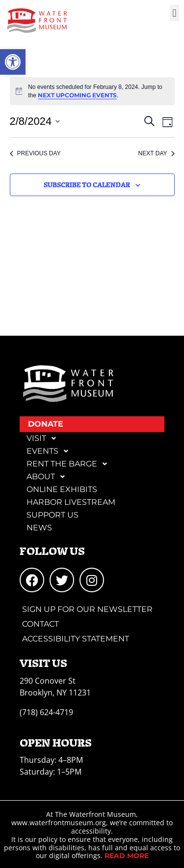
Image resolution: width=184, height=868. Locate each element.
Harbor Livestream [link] (71, 502)
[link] (13, 62)
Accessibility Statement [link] (76, 639)
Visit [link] (44, 438)
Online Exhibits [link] (62, 489)
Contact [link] (40, 624)
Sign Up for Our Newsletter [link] (87, 609)
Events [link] (50, 451)
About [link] (48, 477)
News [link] (39, 528)
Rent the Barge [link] (69, 464)
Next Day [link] (157, 153)
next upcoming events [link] (77, 95)
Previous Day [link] (35, 153)
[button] (174, 13)
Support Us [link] (53, 515)
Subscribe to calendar (87, 185)
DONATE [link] (46, 424)
